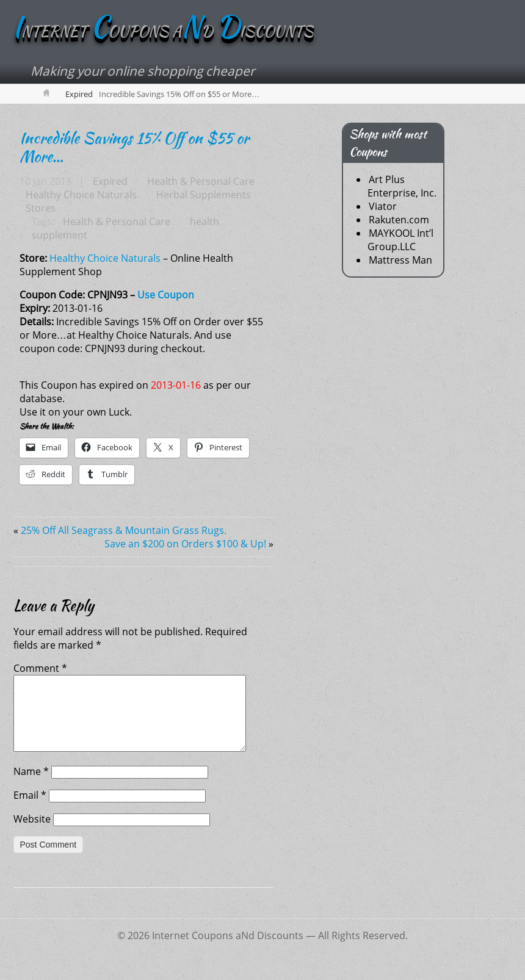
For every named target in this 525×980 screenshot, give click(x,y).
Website (32, 834)
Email (30, 810)
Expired (79, 94)
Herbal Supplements (204, 195)
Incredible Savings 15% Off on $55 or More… (134, 147)
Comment (40, 668)
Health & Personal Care (201, 181)
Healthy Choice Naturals (81, 195)
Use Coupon (166, 295)
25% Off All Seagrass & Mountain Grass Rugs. (124, 530)
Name (31, 786)
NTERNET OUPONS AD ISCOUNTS (163, 31)
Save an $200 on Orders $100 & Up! (185, 544)
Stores (41, 208)
